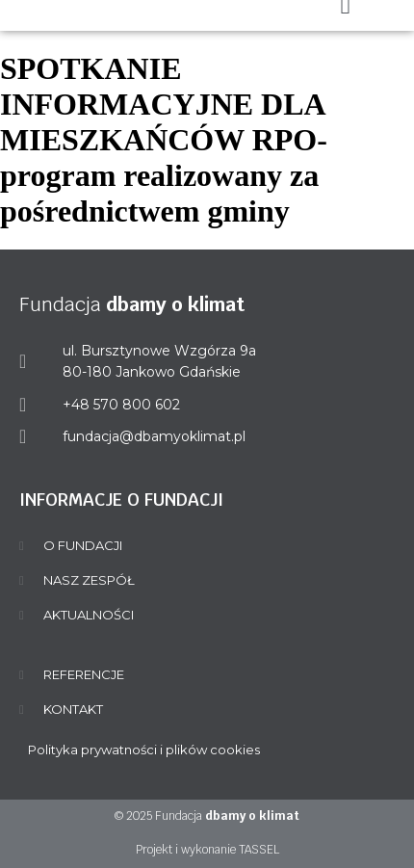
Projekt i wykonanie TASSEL (207, 850)
